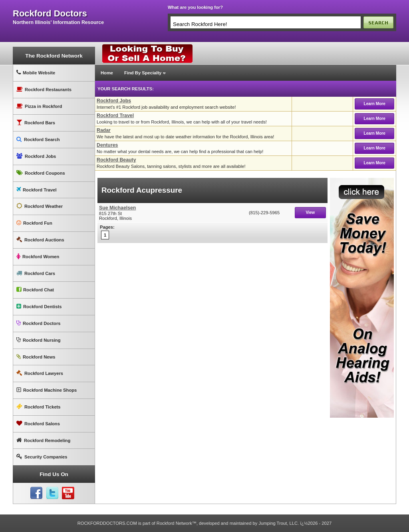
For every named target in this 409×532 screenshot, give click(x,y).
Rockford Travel (37, 190)
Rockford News (36, 357)
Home (107, 73)
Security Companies (42, 457)
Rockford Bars (36, 123)
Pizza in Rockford (39, 106)
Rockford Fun (34, 223)
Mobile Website (36, 73)
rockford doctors (50, 14)
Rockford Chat (35, 290)
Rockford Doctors (38, 323)
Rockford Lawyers (40, 373)
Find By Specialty (143, 73)
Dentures (107, 145)
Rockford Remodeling (43, 440)
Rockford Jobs (36, 156)
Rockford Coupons (41, 173)
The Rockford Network (54, 56)
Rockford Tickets (39, 407)
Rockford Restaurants (44, 89)
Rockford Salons (38, 423)
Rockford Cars (36, 273)
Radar (104, 130)
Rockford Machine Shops (47, 390)
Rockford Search (38, 139)
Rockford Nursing (38, 340)
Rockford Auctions (40, 240)
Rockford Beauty (116, 160)
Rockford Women (38, 256)
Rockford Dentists (39, 306)
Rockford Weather (40, 206)
